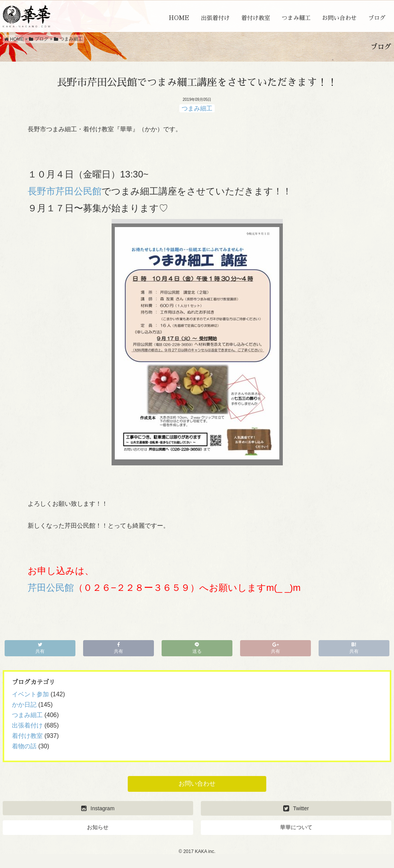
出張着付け (215, 18)
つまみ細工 (296, 18)
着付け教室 (256, 18)
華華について (296, 827)
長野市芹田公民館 (65, 191)
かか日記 (24, 705)
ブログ (377, 18)
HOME (179, 18)
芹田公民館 (51, 588)
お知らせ (98, 827)
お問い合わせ (339, 18)
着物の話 (24, 746)
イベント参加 (30, 694)
